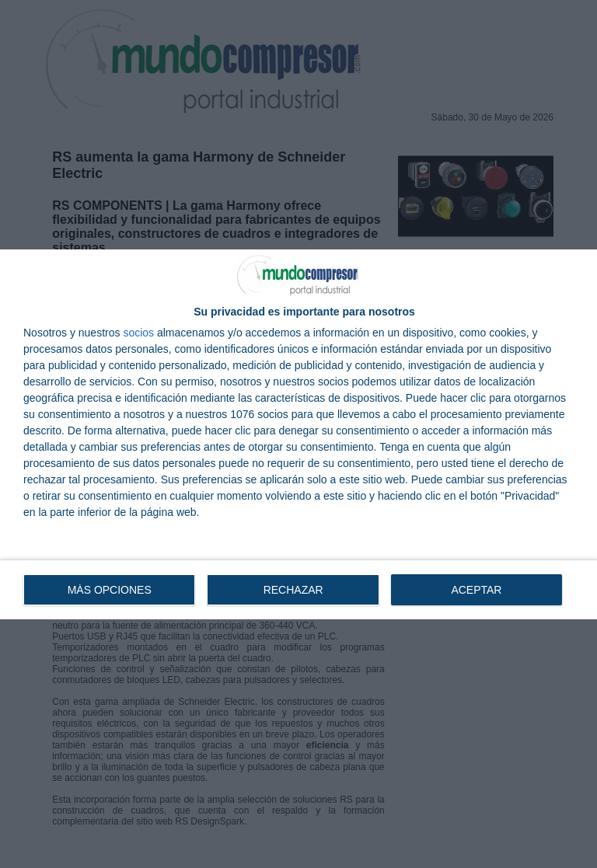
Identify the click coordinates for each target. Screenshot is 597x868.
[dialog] (298, 434)
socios (138, 333)
